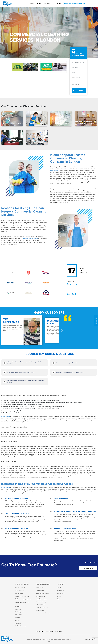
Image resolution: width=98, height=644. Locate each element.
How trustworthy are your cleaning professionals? (21, 372)
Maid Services (40, 588)
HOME (32, 3)
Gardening (18, 609)
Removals (18, 618)
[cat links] (91, 563)
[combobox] (74, 78)
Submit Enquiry (79, 91)
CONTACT (58, 3)
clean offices (54, 171)
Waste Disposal (19, 612)
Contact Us (60, 591)
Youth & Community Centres (23, 599)
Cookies (38, 632)
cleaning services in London (29, 239)
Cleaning (17, 607)
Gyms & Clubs (19, 594)
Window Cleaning (41, 602)
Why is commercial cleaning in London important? (70, 372)
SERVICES (47, 3)
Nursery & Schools (20, 588)
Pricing (59, 596)
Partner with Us (62, 594)
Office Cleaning (19, 591)
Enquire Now (96, 320)
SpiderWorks (45, 640)
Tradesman (18, 623)
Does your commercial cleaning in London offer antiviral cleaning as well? (26, 382)
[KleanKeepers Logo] (7, 3)
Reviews (60, 599)
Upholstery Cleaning (42, 608)
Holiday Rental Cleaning (43, 613)
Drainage (17, 621)
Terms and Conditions (47, 632)
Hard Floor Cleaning (42, 599)
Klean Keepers (6, 416)
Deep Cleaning (40, 591)
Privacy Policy (58, 632)
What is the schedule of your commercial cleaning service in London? (24, 363)
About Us (60, 588)
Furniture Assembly (20, 626)
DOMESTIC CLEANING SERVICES (75, 3)
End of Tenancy (40, 596)
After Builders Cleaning (43, 594)
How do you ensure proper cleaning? (67, 363)
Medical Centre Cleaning (22, 596)
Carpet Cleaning (41, 605)
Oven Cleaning (40, 611)
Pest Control (18, 615)
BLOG (39, 3)
